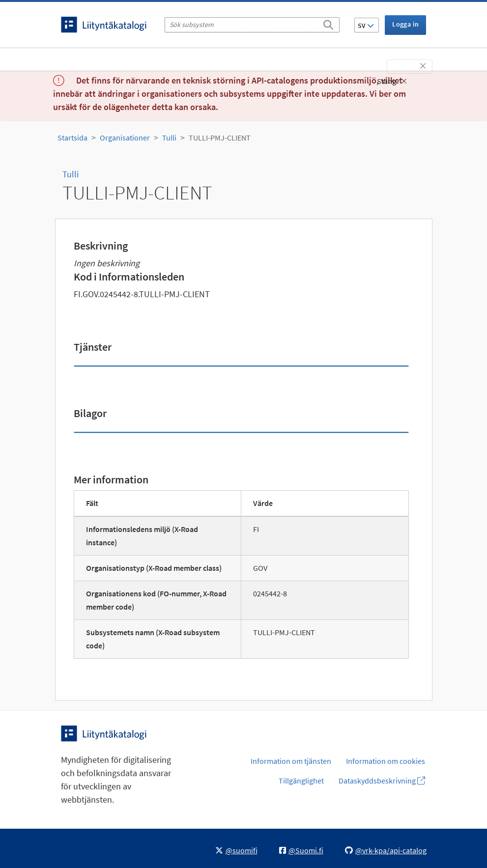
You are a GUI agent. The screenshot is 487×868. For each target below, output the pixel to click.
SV (366, 26)
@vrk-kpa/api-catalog (386, 850)
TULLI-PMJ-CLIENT (220, 138)
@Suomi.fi (301, 850)
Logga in (405, 24)
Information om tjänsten (291, 761)
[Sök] (328, 23)
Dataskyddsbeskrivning (382, 781)
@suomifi (236, 850)
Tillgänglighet (301, 781)
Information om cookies (386, 761)
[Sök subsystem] (252, 25)
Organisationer (125, 138)
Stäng (392, 81)
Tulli (169, 138)
